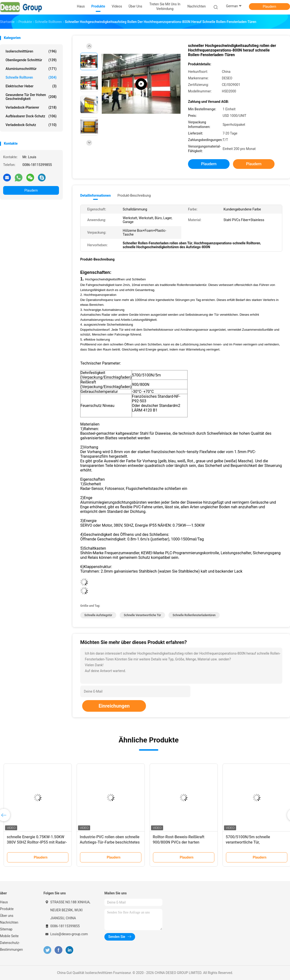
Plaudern (269, 7)
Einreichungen (114, 706)
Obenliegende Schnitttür (31, 60)
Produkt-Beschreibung (134, 195)
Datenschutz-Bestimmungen (11, 946)
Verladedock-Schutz (31, 125)
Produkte (7, 909)
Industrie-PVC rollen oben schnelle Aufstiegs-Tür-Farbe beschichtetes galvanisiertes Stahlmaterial (110, 842)
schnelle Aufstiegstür (98, 615)
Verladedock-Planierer (31, 107)
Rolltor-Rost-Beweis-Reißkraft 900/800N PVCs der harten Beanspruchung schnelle (179, 842)
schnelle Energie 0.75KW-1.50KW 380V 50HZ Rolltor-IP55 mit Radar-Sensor (37, 842)
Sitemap (6, 929)
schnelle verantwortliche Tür (142, 615)
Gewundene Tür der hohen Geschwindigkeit (31, 97)
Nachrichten (9, 922)
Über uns (7, 916)
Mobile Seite (9, 936)
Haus (4, 902)
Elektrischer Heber (31, 86)
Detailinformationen (95, 195)
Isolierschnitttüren (31, 51)
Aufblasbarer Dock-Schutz (31, 116)
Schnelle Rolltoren (31, 77)
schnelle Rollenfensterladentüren (194, 615)
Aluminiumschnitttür (31, 69)
